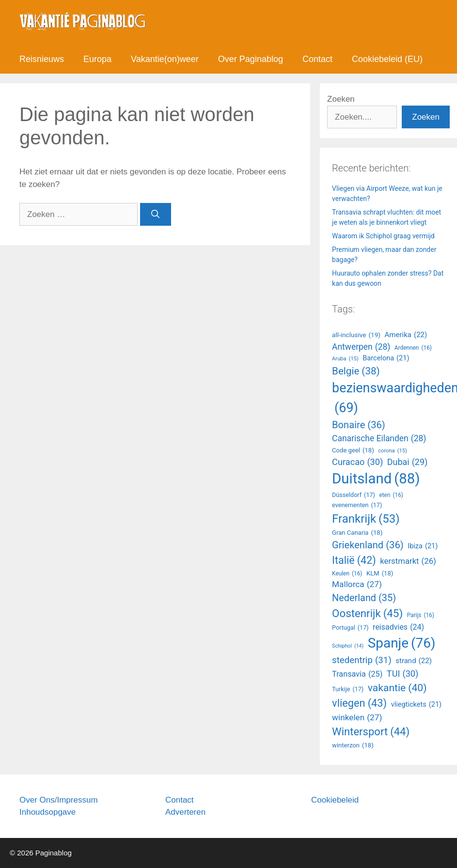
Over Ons (37, 800)
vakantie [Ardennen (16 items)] (397, 688)
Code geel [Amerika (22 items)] (353, 450)
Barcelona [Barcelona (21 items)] (386, 358)
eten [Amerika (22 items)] (391, 496)
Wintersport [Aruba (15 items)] (371, 732)
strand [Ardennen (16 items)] (414, 661)
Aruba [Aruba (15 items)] (345, 359)
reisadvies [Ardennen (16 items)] (398, 627)
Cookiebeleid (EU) (387, 59)
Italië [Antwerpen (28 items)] (354, 560)
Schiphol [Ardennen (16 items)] (348, 646)
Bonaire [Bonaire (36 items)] (359, 425)
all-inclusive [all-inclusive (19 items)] (356, 335)
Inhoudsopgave (47, 812)
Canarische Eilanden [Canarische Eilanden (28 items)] (379, 438)
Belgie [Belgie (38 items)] (356, 371)
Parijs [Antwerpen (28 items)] (421, 616)
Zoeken (341, 99)
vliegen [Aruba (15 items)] (359, 704)
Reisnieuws (42, 59)
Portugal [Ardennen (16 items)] (350, 628)
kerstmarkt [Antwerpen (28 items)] (408, 561)
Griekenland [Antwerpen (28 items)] (368, 545)
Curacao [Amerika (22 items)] (357, 462)
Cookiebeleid (335, 800)
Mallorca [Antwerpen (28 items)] (357, 585)
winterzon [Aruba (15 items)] (353, 745)
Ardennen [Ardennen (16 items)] (413, 348)
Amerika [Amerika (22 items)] (406, 335)
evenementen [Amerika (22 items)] (357, 505)
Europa (97, 59)
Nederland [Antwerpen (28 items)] (364, 598)
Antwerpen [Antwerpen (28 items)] (361, 347)
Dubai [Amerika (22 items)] (407, 462)
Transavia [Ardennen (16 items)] (357, 674)
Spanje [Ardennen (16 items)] (402, 643)
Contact (317, 59)
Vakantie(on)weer (165, 59)
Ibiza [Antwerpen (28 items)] (423, 546)
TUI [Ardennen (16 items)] (403, 674)
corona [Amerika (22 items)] (393, 451)
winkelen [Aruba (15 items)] (357, 718)
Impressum (77, 800)
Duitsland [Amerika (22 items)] (376, 479)
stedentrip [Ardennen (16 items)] (362, 660)
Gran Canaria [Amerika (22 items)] (357, 533)
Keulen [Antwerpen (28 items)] (347, 574)
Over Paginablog (251, 59)
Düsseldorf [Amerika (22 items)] (354, 495)
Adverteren (185, 812)
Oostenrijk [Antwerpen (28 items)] (367, 613)
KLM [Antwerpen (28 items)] (380, 573)
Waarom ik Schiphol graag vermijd (383, 236)
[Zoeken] (156, 215)
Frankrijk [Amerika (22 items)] (366, 519)
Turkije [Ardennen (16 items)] (348, 690)
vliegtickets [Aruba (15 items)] (416, 705)
